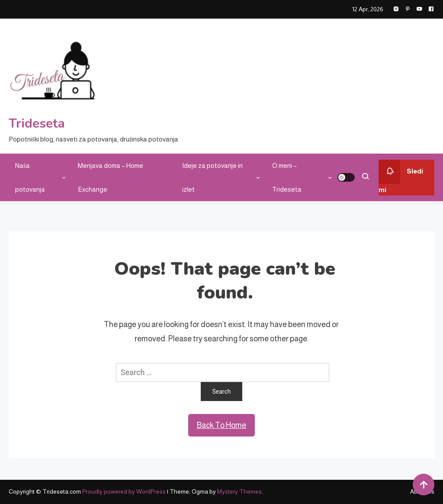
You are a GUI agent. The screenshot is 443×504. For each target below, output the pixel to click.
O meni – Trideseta (287, 177)
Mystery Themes (239, 491)
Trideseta (37, 124)
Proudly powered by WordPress (125, 491)
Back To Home (221, 425)
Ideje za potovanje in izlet (212, 177)
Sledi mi (401, 177)
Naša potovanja (30, 177)
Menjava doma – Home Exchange (111, 177)
